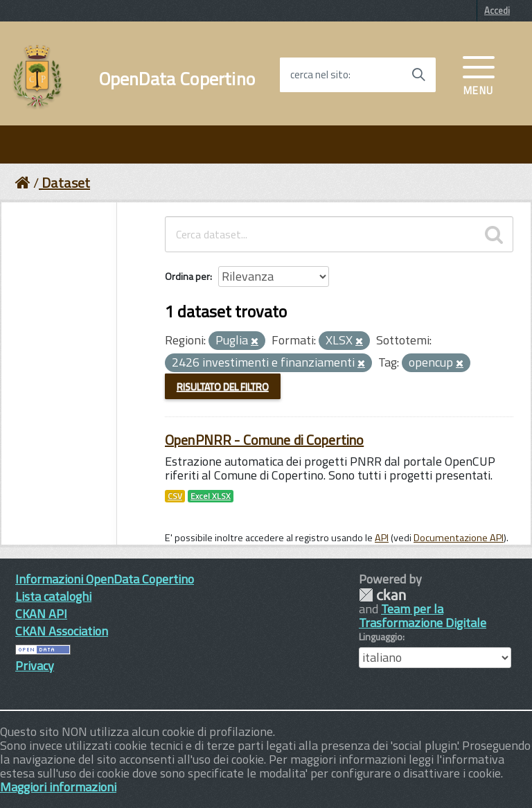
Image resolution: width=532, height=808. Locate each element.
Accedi (497, 10)
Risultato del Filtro (223, 386)
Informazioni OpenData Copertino (105, 579)
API (382, 538)
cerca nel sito (319, 75)
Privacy (35, 666)
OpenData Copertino (177, 79)
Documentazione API (459, 538)
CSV (175, 496)
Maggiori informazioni (58, 787)
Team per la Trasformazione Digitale (423, 616)
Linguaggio (381, 637)
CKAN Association (62, 631)
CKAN (382, 595)
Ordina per (187, 276)
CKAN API (41, 614)
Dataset (66, 183)
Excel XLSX (211, 496)
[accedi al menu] (479, 74)
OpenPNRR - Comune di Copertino (264, 440)
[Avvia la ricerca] (418, 75)
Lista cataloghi (53, 596)
